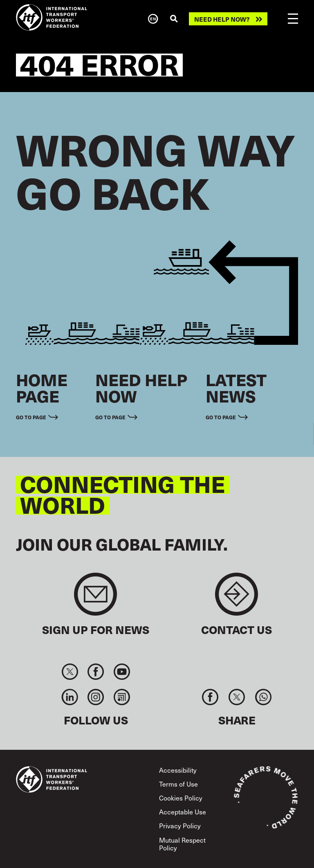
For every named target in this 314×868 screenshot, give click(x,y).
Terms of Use (178, 784)
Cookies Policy (181, 798)
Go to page (31, 417)
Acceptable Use (183, 812)
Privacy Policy (180, 826)
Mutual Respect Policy (182, 844)
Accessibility (178, 770)
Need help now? (222, 19)
